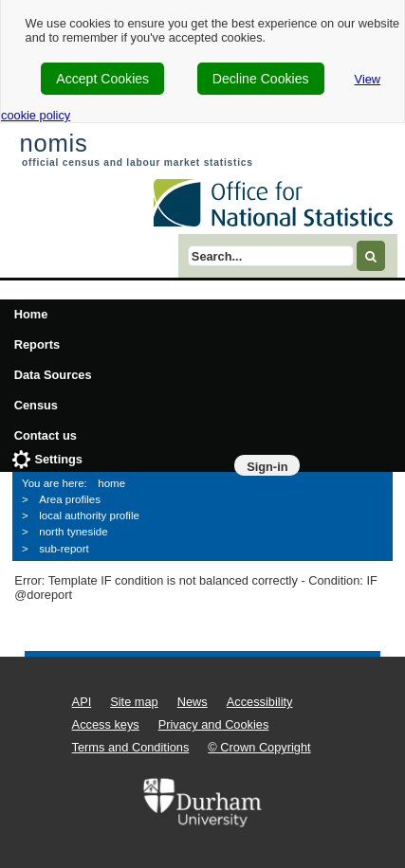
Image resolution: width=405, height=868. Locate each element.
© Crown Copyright (259, 747)
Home (31, 314)
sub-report (64, 549)
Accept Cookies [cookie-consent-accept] (102, 79)
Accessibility (260, 702)
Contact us (46, 435)
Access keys (106, 724)
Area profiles (70, 499)
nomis (53, 143)
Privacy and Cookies (214, 724)
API (82, 702)
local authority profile (89, 515)
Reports (37, 344)
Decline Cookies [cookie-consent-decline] (261, 79)
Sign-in (267, 467)
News (193, 702)
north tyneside (73, 532)
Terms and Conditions (131, 747)
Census (36, 405)
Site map (134, 702)
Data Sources (53, 375)
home (111, 483)
